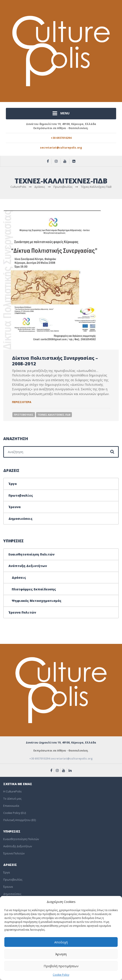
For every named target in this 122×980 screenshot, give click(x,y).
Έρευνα (15, 507)
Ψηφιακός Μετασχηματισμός (37, 601)
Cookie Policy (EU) (15, 813)
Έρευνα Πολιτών (22, 612)
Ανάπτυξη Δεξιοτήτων (28, 566)
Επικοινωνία (11, 806)
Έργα (13, 484)
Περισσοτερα (22, 402)
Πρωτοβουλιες (24, 415)
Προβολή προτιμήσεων (61, 966)
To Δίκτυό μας (12, 799)
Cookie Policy (61, 975)
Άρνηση (61, 954)
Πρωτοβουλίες (21, 495)
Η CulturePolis (12, 791)
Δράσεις (19, 577)
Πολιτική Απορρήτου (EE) (20, 820)
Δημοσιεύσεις (21, 519)
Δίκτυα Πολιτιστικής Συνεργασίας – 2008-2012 (55, 361)
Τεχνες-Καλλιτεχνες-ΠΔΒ (54, 415)
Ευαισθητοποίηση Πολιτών (31, 554)
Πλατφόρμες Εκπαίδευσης (34, 589)
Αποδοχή (61, 942)
